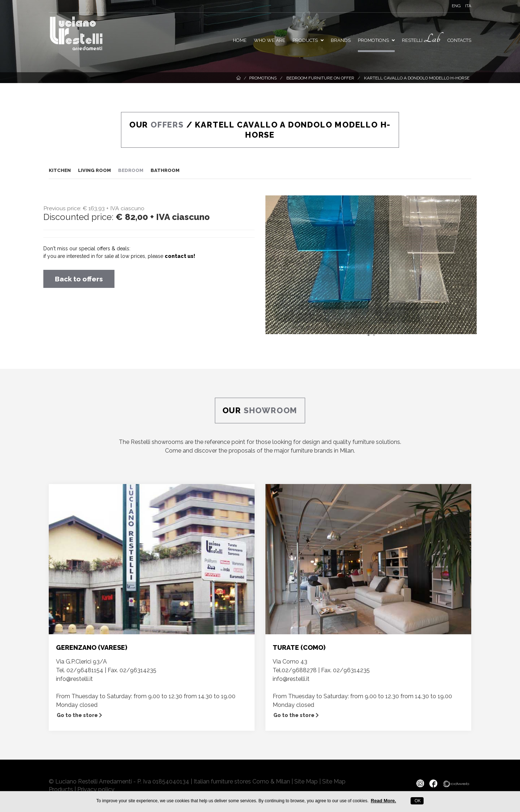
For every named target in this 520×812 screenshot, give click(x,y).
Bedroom (131, 170)
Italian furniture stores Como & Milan (242, 781)
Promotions (263, 78)
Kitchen (60, 170)
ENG (456, 6)
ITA (468, 6)
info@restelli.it (74, 679)
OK (417, 801)
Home (240, 40)
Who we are (270, 40)
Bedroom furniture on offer (320, 78)
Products (308, 40)
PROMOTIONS (376, 40)
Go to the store (79, 715)
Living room (94, 170)
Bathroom (165, 170)
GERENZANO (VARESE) (92, 647)
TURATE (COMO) (299, 647)
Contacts (459, 40)
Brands (341, 40)
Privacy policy (96, 789)
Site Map (306, 781)
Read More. (383, 801)
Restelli (421, 39)
